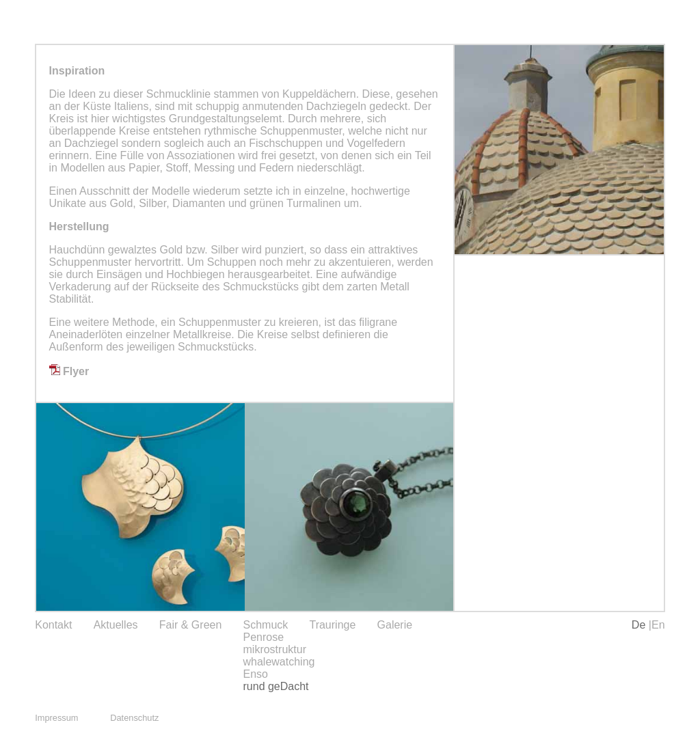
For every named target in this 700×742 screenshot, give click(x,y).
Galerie (395, 625)
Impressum (56, 718)
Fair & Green (191, 625)
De (640, 625)
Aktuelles (116, 625)
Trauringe (332, 625)
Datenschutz (134, 718)
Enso (256, 674)
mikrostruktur (275, 649)
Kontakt (53, 625)
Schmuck (266, 625)
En (658, 625)
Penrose (264, 637)
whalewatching (279, 662)
